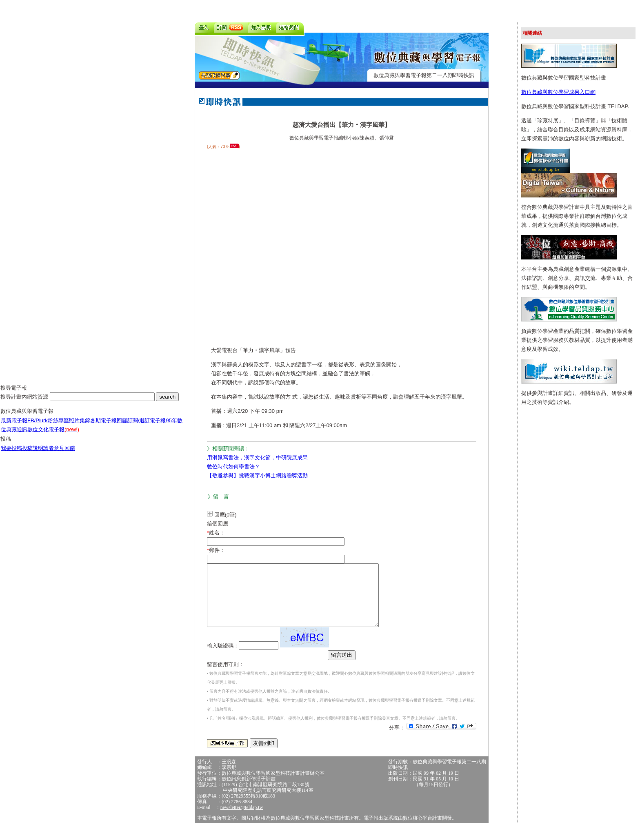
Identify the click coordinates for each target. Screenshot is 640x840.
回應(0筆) (226, 515)
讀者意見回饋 (59, 454)
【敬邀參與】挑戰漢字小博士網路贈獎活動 (257, 475)
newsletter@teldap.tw (242, 820)
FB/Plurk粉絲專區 (48, 427)
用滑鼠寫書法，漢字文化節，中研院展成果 (257, 458)
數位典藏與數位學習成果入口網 (558, 92)
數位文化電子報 (53, 436)
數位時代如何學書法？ (233, 467)
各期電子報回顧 (109, 427)
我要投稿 (11, 454)
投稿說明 (33, 454)
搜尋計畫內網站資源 (25, 403)
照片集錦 (80, 427)
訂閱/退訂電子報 (147, 427)
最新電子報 (14, 427)
